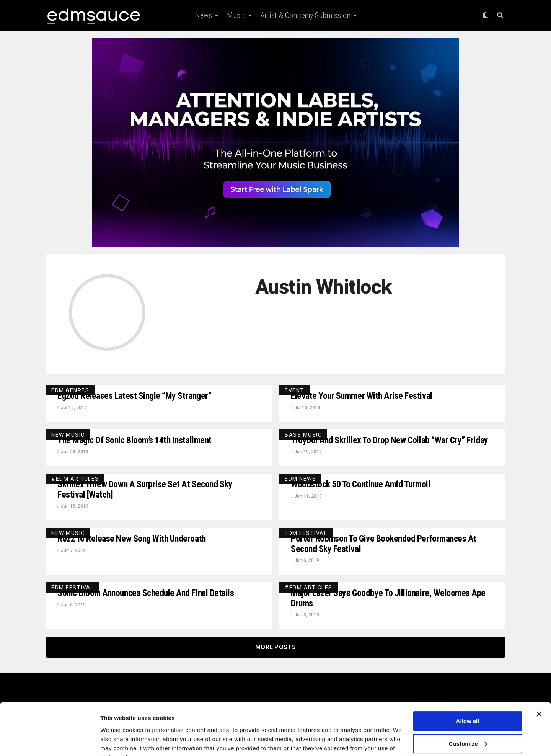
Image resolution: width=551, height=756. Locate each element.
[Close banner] (539, 676)
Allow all (468, 683)
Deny (468, 728)
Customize (468, 706)
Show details (118, 741)
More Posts (275, 649)
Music (236, 15)
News (204, 15)
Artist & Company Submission (306, 15)
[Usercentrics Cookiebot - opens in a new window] (50, 741)
